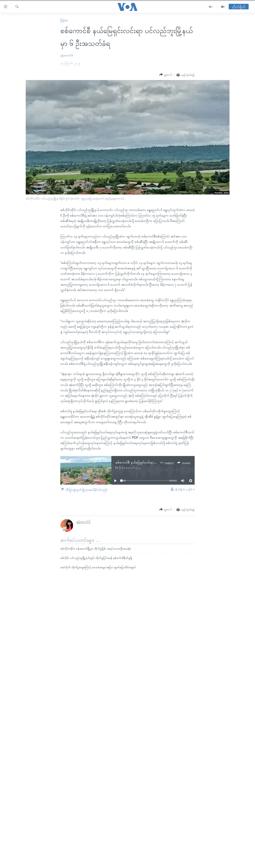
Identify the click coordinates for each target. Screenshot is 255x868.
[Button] (166, 75)
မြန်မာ (64, 20)
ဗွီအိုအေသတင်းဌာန (130, 468)
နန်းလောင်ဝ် (67, 55)
